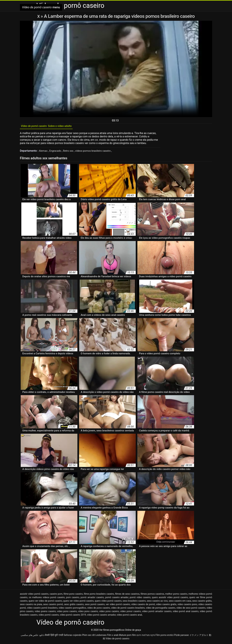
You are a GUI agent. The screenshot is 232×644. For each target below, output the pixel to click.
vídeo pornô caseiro (49, 616)
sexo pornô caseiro (95, 605)
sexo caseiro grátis (202, 602)
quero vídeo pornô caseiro (108, 602)
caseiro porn (56, 595)
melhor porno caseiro (176, 595)
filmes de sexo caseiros (127, 595)
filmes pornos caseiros (152, 595)
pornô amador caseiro (92, 598)
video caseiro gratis (166, 605)
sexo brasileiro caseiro (134, 602)
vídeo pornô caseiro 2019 (73, 616)
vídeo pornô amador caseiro (157, 612)
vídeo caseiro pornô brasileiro (42, 609)
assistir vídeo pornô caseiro (34, 595)
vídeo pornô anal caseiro (186, 612)
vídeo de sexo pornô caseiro (191, 609)
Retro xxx (70, 152)
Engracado (56, 152)
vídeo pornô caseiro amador (101, 616)
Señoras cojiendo (72, 636)
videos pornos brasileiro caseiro (96, 152)
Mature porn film (128, 636)
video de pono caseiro (99, 609)
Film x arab (113, 636)
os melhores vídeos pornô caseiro (47, 598)
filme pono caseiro (73, 595)
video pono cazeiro (109, 612)
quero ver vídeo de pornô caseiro (45, 602)
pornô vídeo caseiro (140, 598)
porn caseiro (73, 598)
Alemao (44, 152)
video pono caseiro (67, 612)
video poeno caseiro (45, 612)
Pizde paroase (181, 636)
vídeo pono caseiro (88, 612)
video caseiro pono (187, 605)
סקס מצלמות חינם (146, 636)
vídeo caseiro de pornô (143, 605)
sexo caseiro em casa (180, 602)
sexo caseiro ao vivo (157, 602)
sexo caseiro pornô (53, 605)
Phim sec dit (88, 636)
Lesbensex (101, 636)
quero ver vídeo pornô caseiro (78, 602)
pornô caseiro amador (117, 598)
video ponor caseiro (131, 612)
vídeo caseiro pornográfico (72, 609)
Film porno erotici (165, 636)
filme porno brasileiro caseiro (99, 595)
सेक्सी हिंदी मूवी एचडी (54, 636)
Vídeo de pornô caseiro (117, 640)
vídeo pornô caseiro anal (129, 616)
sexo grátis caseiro (74, 605)
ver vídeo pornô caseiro (118, 605)
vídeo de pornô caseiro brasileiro (128, 609)
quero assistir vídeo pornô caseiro (170, 598)
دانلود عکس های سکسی (32, 636)
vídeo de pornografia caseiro (161, 609)
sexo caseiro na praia (31, 605)
